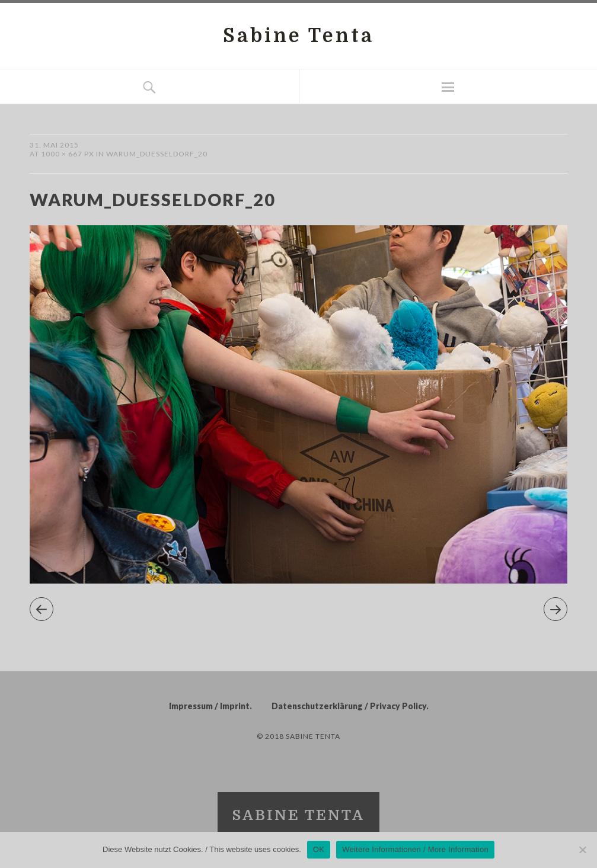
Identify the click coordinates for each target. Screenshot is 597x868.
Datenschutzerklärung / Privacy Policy (349, 706)
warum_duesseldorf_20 (157, 154)
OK (319, 849)
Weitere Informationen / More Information (415, 849)
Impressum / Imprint (209, 706)
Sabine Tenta (298, 36)
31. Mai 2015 (54, 145)
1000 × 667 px (68, 154)
